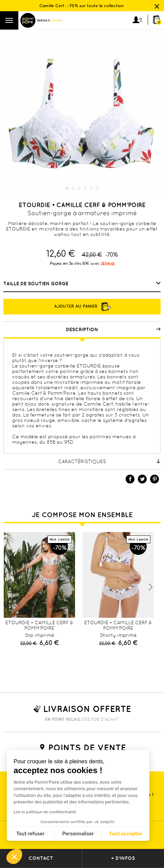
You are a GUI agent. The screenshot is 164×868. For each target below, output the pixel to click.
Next (150, 587)
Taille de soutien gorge (37, 284)
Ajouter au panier (82, 307)
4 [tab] (85, 188)
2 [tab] (73, 188)
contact (41, 858)
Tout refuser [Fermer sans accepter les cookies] (30, 834)
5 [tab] (91, 188)
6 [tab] (97, 188)
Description (113, 329)
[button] (14, 856)
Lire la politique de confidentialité (45, 812)
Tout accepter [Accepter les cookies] (126, 834)
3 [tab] (79, 188)
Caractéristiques (109, 461)
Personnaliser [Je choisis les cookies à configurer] (78, 834)
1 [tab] (67, 188)
